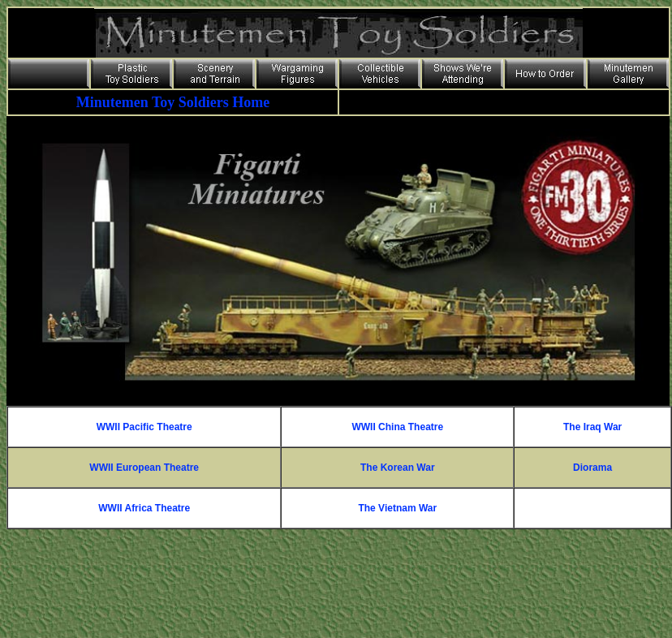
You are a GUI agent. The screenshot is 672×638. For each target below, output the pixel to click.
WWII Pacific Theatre (144, 427)
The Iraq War (592, 427)
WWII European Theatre (144, 468)
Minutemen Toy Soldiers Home (173, 102)
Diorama (592, 468)
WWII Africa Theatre (144, 508)
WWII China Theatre (397, 427)
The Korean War (398, 468)
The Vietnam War (397, 508)
